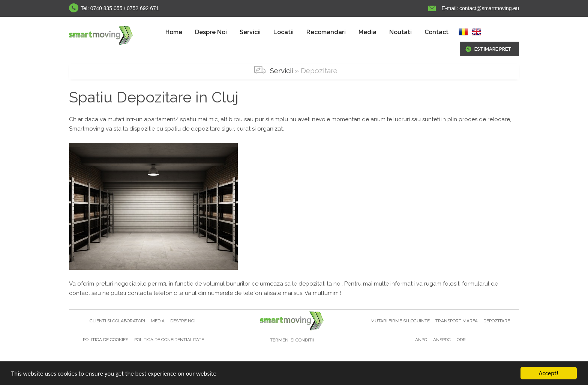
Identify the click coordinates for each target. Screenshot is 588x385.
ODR (461, 340)
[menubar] (307, 32)
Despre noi (183, 321)
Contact (436, 32)
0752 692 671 (143, 8)
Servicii (250, 32)
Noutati (400, 32)
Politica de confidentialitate (169, 340)
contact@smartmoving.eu (488, 8)
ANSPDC (442, 340)
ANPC (421, 340)
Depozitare (497, 321)
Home (174, 32)
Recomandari (326, 32)
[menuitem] (174, 32)
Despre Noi (211, 32)
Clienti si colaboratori (118, 321)
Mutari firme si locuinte (401, 321)
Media (367, 32)
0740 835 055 (106, 8)
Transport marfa (457, 321)
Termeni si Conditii (292, 340)
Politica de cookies (106, 340)
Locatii (283, 32)
